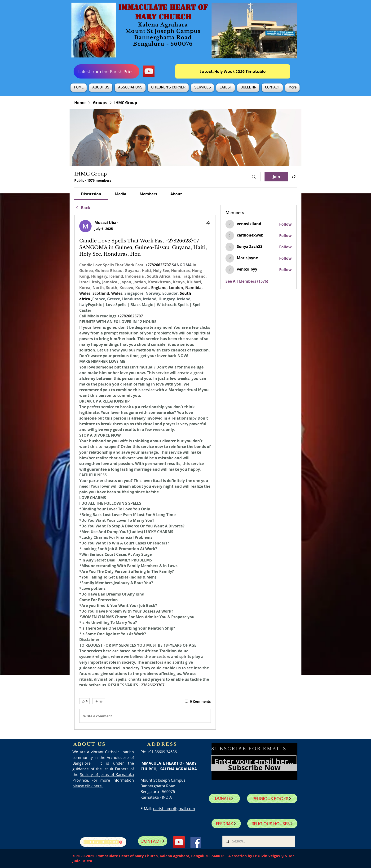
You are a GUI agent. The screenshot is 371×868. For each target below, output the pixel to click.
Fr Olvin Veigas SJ (268, 856)
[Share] (208, 223)
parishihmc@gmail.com (174, 809)
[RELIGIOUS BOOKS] (272, 798)
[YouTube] (149, 71)
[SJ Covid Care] (103, 842)
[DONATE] (224, 798)
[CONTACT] (153, 841)
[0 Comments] (197, 701)
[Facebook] (196, 842)
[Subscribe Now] (254, 767)
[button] (101, 88)
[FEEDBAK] (226, 824)
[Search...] (258, 841)
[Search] (254, 177)
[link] (91, 194)
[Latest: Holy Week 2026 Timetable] (233, 71)
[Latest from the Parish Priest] (106, 71)
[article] (145, 472)
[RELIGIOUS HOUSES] (272, 824)
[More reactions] (99, 701)
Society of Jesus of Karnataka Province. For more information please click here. (103, 780)
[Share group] (294, 176)
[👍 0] (84, 701)
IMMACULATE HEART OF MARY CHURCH (163, 12)
